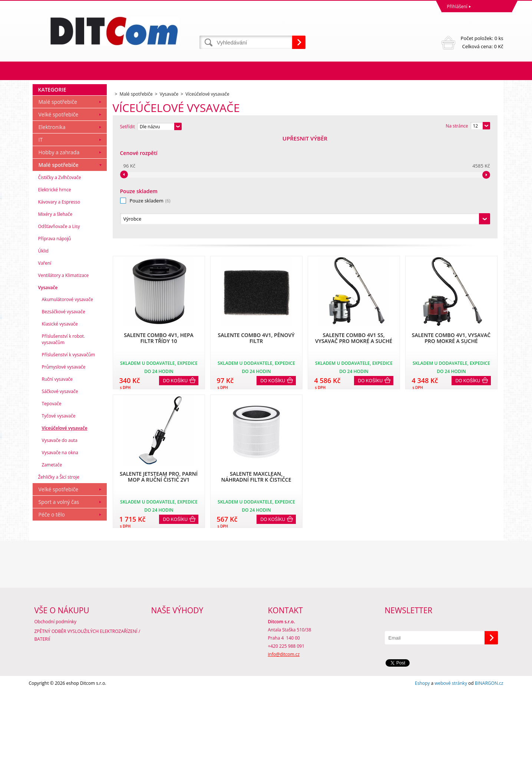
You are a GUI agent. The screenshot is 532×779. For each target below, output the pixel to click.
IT (41, 240)
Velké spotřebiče (59, 215)
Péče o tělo (52, 615)
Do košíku (176, 280)
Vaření (45, 364)
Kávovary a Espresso (59, 303)
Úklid (43, 352)
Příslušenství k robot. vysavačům (64, 440)
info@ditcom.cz (284, 742)
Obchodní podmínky (56, 710)
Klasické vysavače (60, 425)
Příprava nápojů (55, 339)
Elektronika (52, 228)
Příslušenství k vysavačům (69, 455)
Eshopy (422, 771)
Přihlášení (457, 6)
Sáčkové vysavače (60, 492)
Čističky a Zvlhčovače (60, 278)
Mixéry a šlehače (55, 315)
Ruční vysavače (57, 480)
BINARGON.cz (489, 771)
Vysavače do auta (60, 541)
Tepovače (52, 504)
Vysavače (48, 388)
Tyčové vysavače (59, 517)
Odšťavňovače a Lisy (59, 327)
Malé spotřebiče (58, 203)
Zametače (52, 566)
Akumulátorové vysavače (67, 400)
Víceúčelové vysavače (65, 529)
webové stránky (451, 771)
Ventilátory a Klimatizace (64, 376)
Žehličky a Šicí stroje (59, 578)
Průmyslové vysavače (64, 468)
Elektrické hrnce (55, 291)
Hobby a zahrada (59, 253)
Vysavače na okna (60, 553)
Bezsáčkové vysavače (64, 412)
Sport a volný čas (59, 603)
